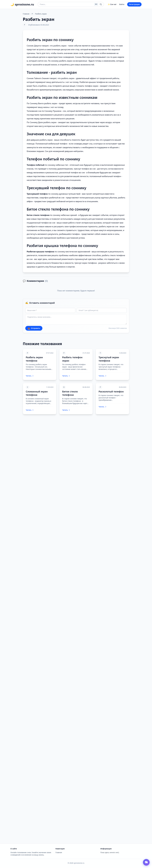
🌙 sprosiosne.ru (22, 4)
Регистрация (134, 4)
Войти (122, 4)
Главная (26, 14)
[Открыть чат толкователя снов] (146, 862)
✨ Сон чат (112, 4)
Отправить (34, 328)
